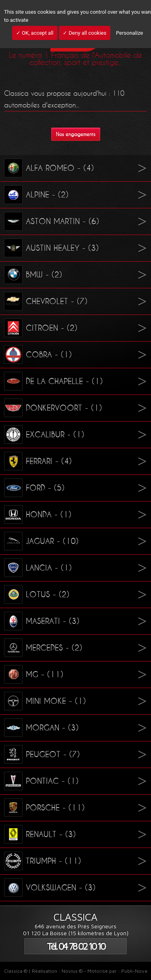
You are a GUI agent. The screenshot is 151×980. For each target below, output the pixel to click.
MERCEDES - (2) (43, 648)
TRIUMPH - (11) (42, 861)
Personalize (129, 33)
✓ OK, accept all (35, 33)
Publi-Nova (134, 971)
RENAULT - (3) (40, 834)
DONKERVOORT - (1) (53, 408)
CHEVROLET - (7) (46, 301)
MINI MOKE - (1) (45, 701)
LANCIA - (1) (38, 568)
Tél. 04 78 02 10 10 (76, 946)
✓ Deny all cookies (85, 33)
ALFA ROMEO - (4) (49, 168)
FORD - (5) (34, 488)
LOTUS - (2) (37, 594)
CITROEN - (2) (41, 328)
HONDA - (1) (38, 514)
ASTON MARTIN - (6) (52, 221)
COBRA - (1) (38, 355)
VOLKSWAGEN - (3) (50, 888)
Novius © (72, 971)
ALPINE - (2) (36, 195)
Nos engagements (76, 134)
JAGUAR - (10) (41, 541)
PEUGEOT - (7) (42, 754)
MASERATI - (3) (42, 621)
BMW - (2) (33, 275)
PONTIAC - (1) (41, 781)
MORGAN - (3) (41, 728)
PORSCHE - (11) (44, 808)
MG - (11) (34, 674)
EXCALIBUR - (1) (44, 434)
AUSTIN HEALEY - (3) (51, 248)
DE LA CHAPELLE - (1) (53, 381)
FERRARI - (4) (38, 461)
